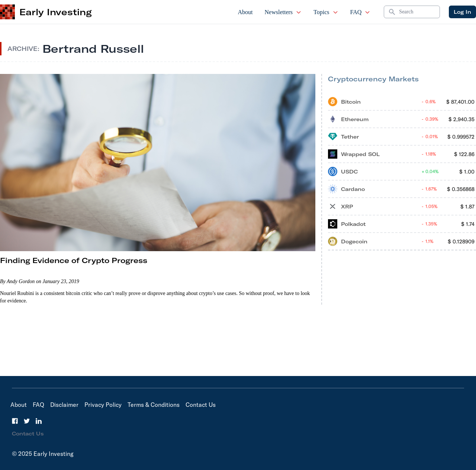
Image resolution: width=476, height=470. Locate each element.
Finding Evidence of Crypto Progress (74, 260)
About (245, 12)
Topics (326, 12)
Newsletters (283, 12)
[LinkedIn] (39, 421)
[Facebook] (15, 421)
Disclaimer (64, 405)
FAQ (361, 12)
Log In (462, 12)
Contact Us (201, 405)
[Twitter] (27, 421)
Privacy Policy (103, 405)
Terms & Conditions (154, 405)
